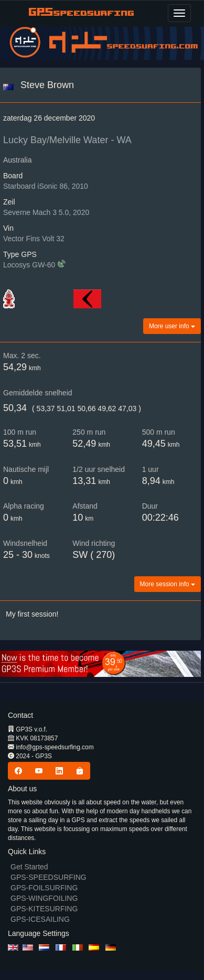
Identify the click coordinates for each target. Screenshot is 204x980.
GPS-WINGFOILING (44, 898)
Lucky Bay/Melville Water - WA (67, 140)
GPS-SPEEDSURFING (49, 877)
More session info (168, 584)
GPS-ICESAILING (40, 919)
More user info (172, 326)
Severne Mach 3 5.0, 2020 (46, 212)
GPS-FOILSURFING (44, 888)
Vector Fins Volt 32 (34, 239)
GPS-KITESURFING (44, 909)
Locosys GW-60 (29, 265)
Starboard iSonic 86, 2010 (46, 186)
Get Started (29, 867)
